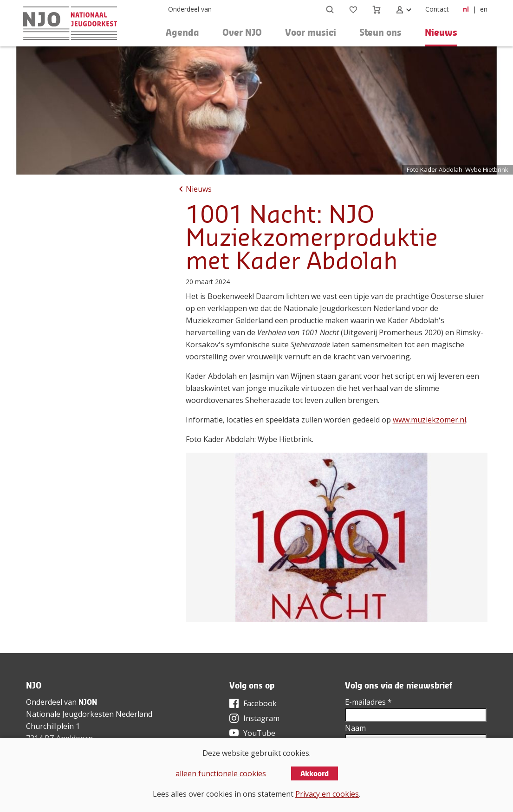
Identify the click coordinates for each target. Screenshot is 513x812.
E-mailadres (368, 702)
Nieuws (441, 32)
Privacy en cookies (327, 794)
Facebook (260, 703)
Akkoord (315, 773)
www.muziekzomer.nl (429, 420)
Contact (437, 9)
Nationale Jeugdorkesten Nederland (89, 714)
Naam (355, 728)
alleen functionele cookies (221, 773)
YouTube (259, 733)
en (484, 9)
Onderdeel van (190, 9)
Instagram (261, 718)
